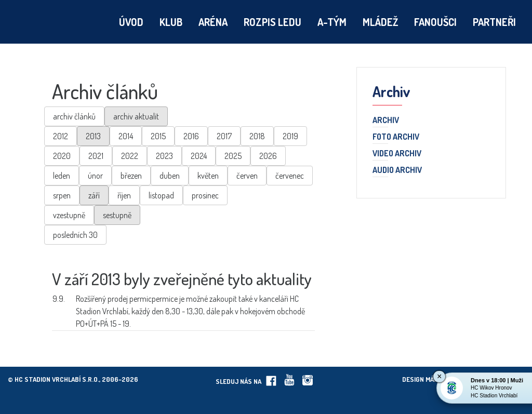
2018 (257, 136)
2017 (224, 136)
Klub (171, 22)
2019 (290, 136)
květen (208, 176)
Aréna (213, 22)
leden (62, 176)
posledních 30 (75, 235)
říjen (124, 195)
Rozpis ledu (272, 22)
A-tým (332, 22)
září (94, 195)
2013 (93, 136)
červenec (290, 176)
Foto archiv (396, 137)
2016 (191, 136)
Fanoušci (435, 22)
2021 (96, 156)
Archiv (386, 121)
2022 (130, 156)
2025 (233, 156)
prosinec (205, 195)
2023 (164, 156)
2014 (126, 136)
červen (247, 176)
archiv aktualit (136, 116)
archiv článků (74, 116)
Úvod (131, 22)
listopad (161, 195)
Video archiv (397, 154)
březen (131, 176)
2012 (61, 136)
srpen (62, 195)
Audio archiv (397, 170)
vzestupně (69, 215)
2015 (158, 136)
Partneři (494, 22)
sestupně (117, 215)
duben (170, 176)
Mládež (380, 22)
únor (95, 176)
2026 (268, 156)
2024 (199, 156)
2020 (62, 156)
